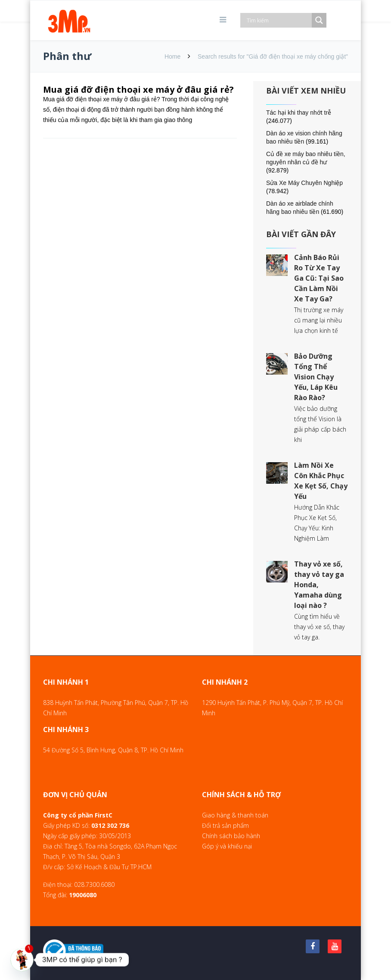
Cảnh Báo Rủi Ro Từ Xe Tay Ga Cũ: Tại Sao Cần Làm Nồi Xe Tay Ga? (319, 278)
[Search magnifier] (319, 20)
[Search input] (278, 20)
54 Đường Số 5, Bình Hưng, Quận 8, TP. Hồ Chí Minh (113, 750)
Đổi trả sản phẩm (225, 825)
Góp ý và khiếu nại (227, 846)
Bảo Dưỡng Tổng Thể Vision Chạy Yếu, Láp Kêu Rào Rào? (316, 377)
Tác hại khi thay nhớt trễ (299, 113)
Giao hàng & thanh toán (235, 815)
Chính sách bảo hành (231, 836)
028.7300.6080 (94, 885)
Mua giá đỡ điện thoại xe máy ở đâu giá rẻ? (138, 89)
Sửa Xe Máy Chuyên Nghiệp (304, 183)
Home (172, 56)
